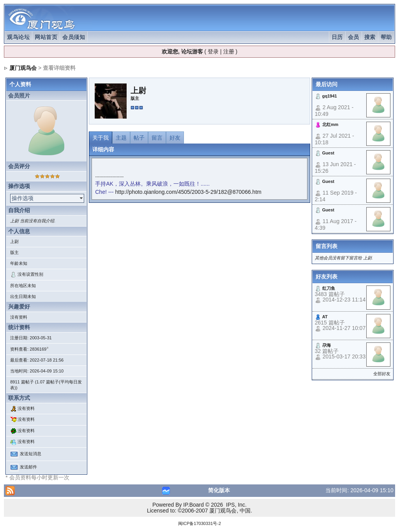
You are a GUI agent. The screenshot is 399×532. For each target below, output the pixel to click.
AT (325, 317)
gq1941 (330, 96)
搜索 (370, 37)
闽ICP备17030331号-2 (199, 523)
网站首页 (46, 37)
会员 (354, 37)
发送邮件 (28, 467)
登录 (213, 51)
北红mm (330, 124)
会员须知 (74, 37)
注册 (229, 51)
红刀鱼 (329, 288)
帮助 (386, 37)
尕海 (327, 345)
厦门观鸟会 (23, 68)
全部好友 (382, 374)
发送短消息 (31, 454)
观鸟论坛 (18, 37)
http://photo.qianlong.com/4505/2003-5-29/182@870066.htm (188, 192)
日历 (337, 37)
